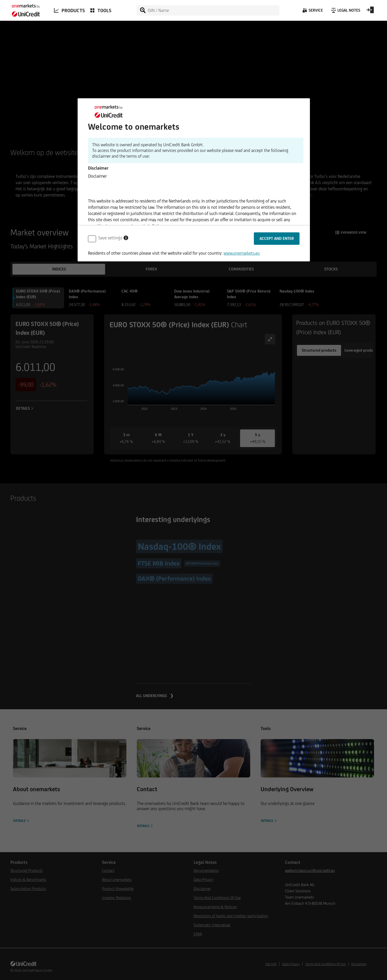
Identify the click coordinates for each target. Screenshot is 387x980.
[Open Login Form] (370, 12)
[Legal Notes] (345, 12)
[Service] (312, 12)
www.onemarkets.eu (242, 253)
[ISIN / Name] (213, 10)
